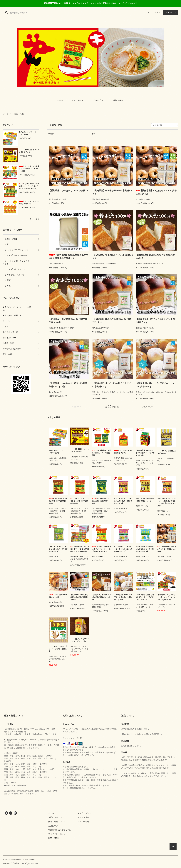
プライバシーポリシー (58, 834)
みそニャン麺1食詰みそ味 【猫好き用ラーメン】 (145, 500)
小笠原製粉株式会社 (16, 859)
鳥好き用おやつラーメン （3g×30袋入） (28, 133)
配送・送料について (57, 822)
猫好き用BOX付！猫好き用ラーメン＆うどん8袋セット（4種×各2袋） (80, 549)
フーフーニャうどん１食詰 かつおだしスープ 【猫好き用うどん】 (58, 549)
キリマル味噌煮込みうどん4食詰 (167, 452)
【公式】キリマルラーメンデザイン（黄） (80, 640)
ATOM (56, 838)
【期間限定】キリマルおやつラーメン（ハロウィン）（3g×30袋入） (166, 597)
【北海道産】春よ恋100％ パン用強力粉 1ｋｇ (113, 256)
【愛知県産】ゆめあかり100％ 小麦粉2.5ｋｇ (112, 192)
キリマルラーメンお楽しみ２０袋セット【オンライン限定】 (29, 169)
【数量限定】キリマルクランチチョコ (29, 151)
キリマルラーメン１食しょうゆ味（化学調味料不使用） (80, 501)
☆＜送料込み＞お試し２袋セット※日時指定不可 (101, 453)
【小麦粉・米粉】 (18, 114)
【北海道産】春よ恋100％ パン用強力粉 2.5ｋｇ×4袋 (68, 321)
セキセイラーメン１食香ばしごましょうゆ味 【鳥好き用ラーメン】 (145, 549)
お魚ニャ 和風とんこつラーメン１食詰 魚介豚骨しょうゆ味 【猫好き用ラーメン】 (166, 502)
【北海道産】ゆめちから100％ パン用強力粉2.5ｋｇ (155, 321)
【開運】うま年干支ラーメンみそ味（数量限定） (58, 649)
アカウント (155, 12)
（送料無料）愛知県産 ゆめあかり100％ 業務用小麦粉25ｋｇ (68, 256)
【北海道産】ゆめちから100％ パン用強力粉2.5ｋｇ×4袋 (68, 385)
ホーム (60, 100)
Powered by (20, 864)
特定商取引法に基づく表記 (60, 830)
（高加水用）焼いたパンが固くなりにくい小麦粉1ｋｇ (112, 385)
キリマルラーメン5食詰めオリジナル (123, 452)
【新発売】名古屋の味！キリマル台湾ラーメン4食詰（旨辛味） (145, 453)
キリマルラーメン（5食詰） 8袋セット (29, 202)
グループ (98, 100)
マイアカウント (84, 813)
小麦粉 (51, 134)
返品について (54, 826)
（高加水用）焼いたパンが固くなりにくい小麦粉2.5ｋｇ (155, 385)
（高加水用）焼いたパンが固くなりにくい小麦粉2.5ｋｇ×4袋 (123, 597)
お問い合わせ (118, 100)
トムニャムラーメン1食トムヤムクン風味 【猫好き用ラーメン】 (123, 501)
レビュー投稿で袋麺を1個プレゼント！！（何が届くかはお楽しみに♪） (145, 597)
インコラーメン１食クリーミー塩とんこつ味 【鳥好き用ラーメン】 (123, 549)
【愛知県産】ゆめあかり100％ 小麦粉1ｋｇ (69, 192)
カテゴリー (78, 100)
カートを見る (83, 817)
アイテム (170, 12)
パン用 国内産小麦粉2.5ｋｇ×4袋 (58, 596)
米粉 (93, 134)
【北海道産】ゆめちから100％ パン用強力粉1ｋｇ (112, 321)
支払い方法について (57, 817)
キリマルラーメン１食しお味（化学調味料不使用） (101, 501)
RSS (50, 838)
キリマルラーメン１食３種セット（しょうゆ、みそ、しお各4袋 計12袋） (29, 186)
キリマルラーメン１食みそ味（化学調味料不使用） (58, 501)
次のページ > (148, 407)
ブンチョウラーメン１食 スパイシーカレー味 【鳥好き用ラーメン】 (101, 549)
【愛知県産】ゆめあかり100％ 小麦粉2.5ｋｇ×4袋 (156, 192)
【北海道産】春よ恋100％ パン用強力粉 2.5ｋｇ (155, 256)
